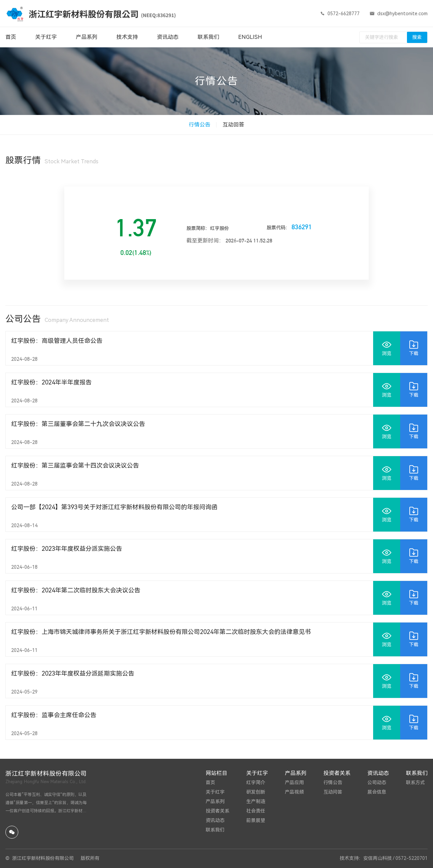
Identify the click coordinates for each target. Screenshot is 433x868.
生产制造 (256, 801)
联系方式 (415, 782)
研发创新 (256, 792)
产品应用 (294, 782)
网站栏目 (216, 773)
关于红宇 (215, 792)
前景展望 (256, 820)
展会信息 (377, 792)
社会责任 (256, 811)
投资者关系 (218, 811)
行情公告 (200, 125)
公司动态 (377, 782)
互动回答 (233, 125)
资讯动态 (215, 820)
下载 (414, 348)
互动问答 (333, 792)
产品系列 (215, 801)
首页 (210, 782)
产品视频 (294, 792)
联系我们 (215, 830)
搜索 (417, 37)
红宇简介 (256, 782)
